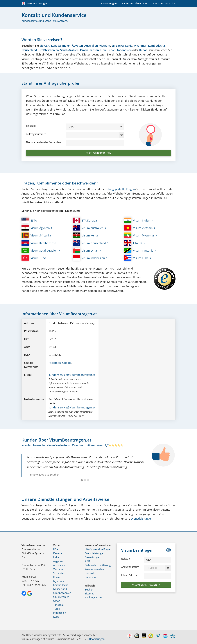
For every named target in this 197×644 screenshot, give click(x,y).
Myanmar (140, 46)
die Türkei (109, 50)
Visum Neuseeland (90, 243)
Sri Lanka (118, 46)
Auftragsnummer (36, 134)
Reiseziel (31, 126)
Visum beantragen (145, 585)
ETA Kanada (85, 220)
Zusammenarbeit (95, 569)
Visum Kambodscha (39, 243)
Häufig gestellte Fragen (135, 4)
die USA (45, 46)
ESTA (29, 220)
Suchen (89, 590)
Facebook (55, 363)
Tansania (95, 50)
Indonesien (124, 50)
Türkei (57, 609)
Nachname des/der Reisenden (43, 142)
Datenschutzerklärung (98, 565)
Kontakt (89, 573)
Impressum (91, 577)
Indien (66, 46)
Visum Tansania (139, 250)
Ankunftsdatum (130, 567)
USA (56, 549)
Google (67, 363)
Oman (84, 50)
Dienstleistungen (142, 519)
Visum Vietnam (138, 228)
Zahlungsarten (93, 597)
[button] (95, 127)
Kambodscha (156, 46)
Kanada (56, 46)
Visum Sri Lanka (36, 235)
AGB (87, 561)
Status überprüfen (99, 153)
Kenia (129, 46)
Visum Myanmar (139, 235)
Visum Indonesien (89, 258)
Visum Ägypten (36, 228)
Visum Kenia (85, 235)
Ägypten (77, 46)
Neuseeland (29, 50)
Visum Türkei (34, 258)
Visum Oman (86, 250)
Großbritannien (49, 50)
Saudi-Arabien (69, 50)
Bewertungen (109, 4)
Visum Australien (88, 228)
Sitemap (90, 594)
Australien (91, 46)
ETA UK (133, 243)
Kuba (142, 50)
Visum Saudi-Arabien (39, 250)
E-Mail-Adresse (130, 575)
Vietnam (105, 46)
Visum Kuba (136, 258)
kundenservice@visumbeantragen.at (72, 375)
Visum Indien (137, 220)
